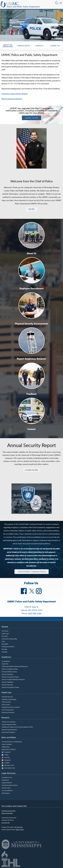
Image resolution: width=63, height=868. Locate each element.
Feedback (32, 394)
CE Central (5, 631)
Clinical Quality (6, 702)
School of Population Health (10, 688)
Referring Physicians (8, 713)
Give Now (5, 636)
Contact (31, 429)
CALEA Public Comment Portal (32, 572)
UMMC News (6, 747)
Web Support (6, 793)
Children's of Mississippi (9, 700)
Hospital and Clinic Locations (11, 707)
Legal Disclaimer (7, 783)
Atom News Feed (8, 768)
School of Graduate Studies (10, 677)
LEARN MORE (31, 470)
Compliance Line (7, 778)
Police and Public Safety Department (23, 7)
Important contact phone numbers (15, 94)
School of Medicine (8, 682)
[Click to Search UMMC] (57, 3)
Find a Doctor (6, 705)
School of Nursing (7, 685)
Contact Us (55, 46)
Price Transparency (8, 710)
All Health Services (7, 697)
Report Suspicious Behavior (31, 359)
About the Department (8, 46)
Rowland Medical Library (9, 672)
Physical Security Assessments (32, 324)
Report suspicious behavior (12, 99)
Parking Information (8, 647)
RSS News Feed (8, 765)
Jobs (3, 641)
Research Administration (9, 730)
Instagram (6, 760)
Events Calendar (7, 744)
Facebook (6, 752)
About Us (32, 253)
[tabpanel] (31, 25)
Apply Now (5, 664)
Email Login (5, 634)
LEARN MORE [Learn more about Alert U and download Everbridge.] (31, 118)
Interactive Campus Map (9, 639)
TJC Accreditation (7, 791)
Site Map (4, 649)
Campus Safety (24, 46)
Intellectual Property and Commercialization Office (17, 727)
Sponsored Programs (8, 732)
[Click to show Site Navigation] (61, 3)
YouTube (6, 758)
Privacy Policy (6, 788)
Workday (4, 652)
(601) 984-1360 (35, 613)
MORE (32, 209)
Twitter (5, 755)
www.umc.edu (6, 823)
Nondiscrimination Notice (10, 785)
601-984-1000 (19, 827)
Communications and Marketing (12, 742)
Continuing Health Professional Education (15, 667)
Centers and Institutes (9, 722)
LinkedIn (6, 763)
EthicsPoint (5, 780)
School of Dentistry (8, 674)
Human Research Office (9, 725)
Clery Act (39, 46)
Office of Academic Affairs (10, 669)
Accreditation (6, 661)
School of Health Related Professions (13, 680)
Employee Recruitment (31, 289)
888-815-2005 (20, 830)
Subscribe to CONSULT (9, 750)
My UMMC (5, 644)
